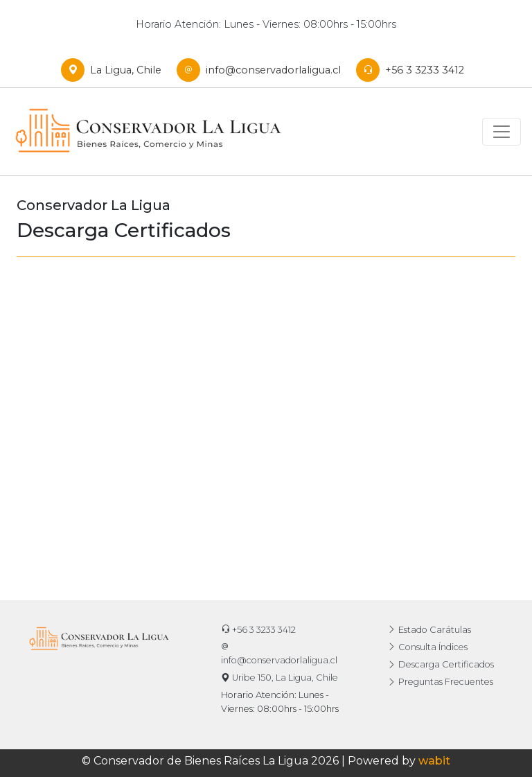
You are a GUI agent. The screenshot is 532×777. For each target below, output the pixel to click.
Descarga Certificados (441, 664)
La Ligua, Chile (115, 70)
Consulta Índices (427, 647)
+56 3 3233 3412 (414, 70)
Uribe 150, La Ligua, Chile (280, 678)
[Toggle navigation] (502, 132)
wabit (434, 761)
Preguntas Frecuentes (440, 682)
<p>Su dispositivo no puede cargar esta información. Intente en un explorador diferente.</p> (266, 401)
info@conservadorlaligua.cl (262, 70)
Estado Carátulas (429, 630)
